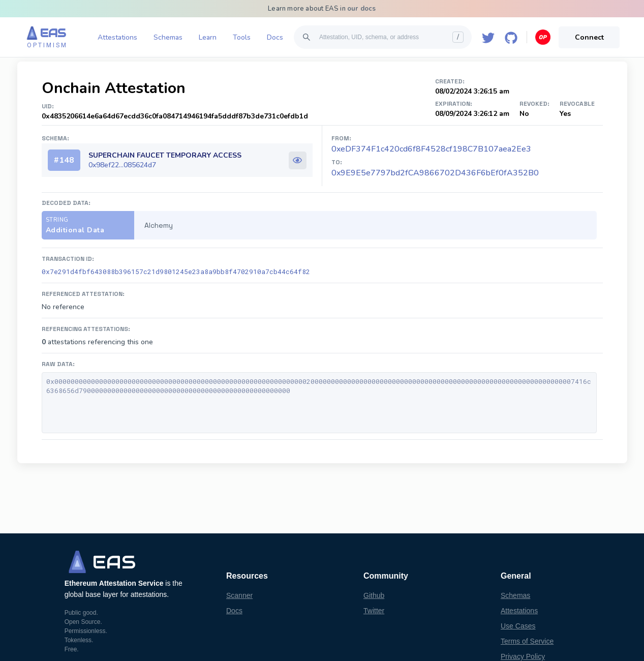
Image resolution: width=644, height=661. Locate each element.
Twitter (374, 611)
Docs (275, 37)
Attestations (117, 37)
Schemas (168, 37)
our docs (362, 9)
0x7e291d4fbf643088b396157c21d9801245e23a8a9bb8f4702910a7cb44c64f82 (176, 272)
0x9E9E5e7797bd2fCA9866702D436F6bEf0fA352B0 (435, 173)
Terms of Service (527, 641)
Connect (589, 37)
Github (374, 595)
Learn (208, 37)
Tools (242, 37)
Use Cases (518, 626)
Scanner (239, 595)
